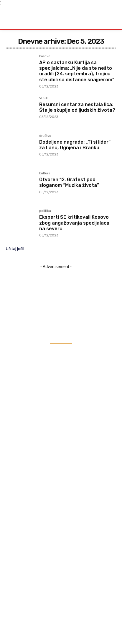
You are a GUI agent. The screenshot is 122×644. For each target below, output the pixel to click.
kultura (45, 173)
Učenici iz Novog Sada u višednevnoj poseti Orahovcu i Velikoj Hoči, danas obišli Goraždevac (58, 533)
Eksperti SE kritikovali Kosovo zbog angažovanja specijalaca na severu (74, 223)
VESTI (44, 98)
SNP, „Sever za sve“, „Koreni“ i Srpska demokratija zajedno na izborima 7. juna (58, 587)
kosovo (45, 56)
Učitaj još (15, 249)
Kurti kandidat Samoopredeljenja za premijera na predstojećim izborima (59, 569)
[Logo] (21, 17)
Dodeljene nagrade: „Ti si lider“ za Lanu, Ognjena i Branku (75, 145)
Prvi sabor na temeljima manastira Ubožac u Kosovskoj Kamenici (54, 551)
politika (45, 211)
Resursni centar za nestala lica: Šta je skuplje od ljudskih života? (77, 107)
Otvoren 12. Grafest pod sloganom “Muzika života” (69, 182)
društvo (45, 136)
